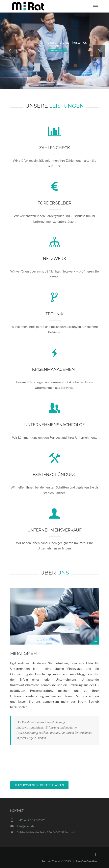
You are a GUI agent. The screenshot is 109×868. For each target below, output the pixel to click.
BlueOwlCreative (86, 861)
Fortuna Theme (51, 861)
